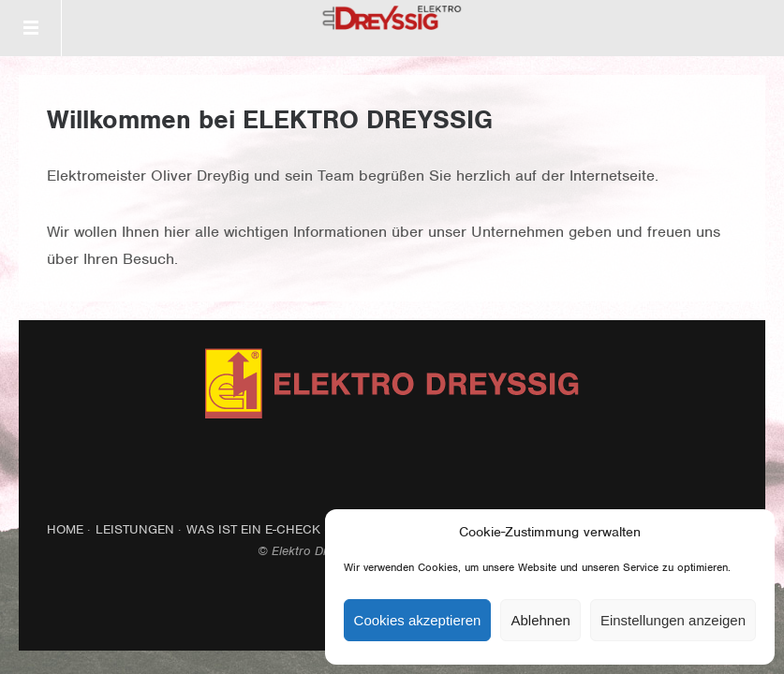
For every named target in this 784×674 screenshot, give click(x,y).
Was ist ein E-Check (253, 529)
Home (65, 529)
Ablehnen (540, 620)
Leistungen (135, 529)
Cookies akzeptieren (418, 620)
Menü (31, 28)
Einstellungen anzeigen (673, 620)
